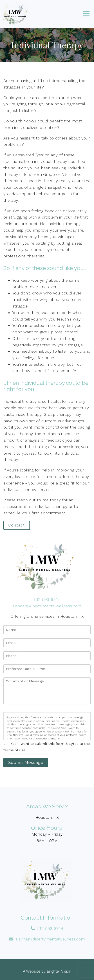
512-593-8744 (47, 599)
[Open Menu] (86, 14)
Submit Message (26, 762)
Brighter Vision (59, 971)
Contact (17, 525)
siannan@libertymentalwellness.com (47, 606)
